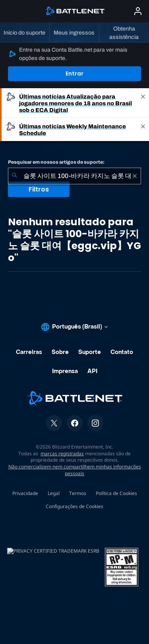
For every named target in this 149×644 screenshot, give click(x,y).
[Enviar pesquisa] (14, 176)
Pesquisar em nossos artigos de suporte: (56, 162)
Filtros (39, 189)
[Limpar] (135, 176)
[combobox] (74, 176)
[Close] (143, 103)
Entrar (74, 73)
